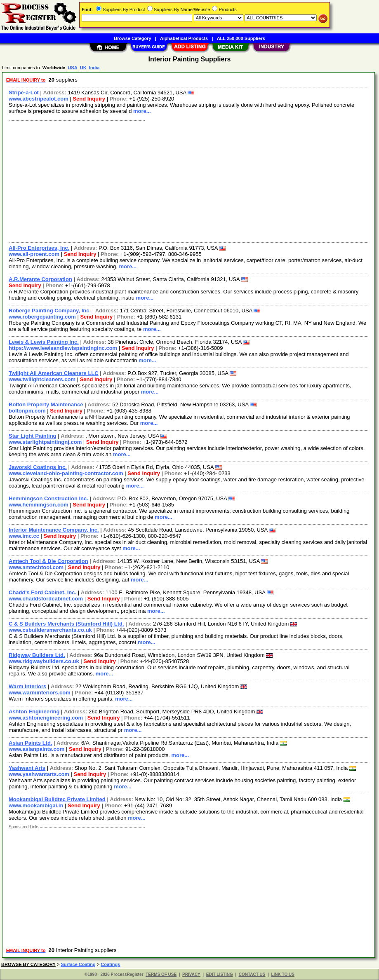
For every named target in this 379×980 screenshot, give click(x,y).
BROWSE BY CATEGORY (28, 964)
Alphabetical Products (184, 38)
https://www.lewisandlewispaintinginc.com (63, 348)
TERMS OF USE (161, 974)
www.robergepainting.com (42, 317)
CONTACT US (252, 974)
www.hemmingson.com (39, 505)
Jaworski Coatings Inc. (38, 467)
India (94, 68)
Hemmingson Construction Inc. (48, 498)
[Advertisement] (189, 181)
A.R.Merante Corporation (40, 279)
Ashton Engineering (34, 712)
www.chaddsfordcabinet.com (46, 599)
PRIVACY (191, 974)
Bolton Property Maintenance (46, 404)
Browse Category (132, 38)
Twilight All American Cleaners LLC (54, 373)
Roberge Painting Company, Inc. (50, 311)
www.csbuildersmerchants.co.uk (50, 630)
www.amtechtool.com (36, 567)
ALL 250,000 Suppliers (241, 38)
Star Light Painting (33, 436)
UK (83, 68)
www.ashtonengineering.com (46, 718)
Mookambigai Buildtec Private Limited (57, 799)
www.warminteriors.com (40, 693)
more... (142, 111)
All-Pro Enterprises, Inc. (39, 248)
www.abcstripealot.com (39, 99)
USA (72, 68)
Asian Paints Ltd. (30, 743)
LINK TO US (282, 974)
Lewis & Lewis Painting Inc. (44, 342)
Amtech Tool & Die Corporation (48, 561)
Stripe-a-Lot (24, 93)
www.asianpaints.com (36, 749)
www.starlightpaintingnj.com (45, 442)
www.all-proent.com (34, 254)
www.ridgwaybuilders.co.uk (44, 661)
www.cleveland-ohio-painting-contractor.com (66, 473)
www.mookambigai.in (36, 805)
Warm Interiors (27, 686)
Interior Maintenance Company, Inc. (54, 530)
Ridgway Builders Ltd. (37, 655)
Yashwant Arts (27, 768)
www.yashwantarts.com (39, 774)
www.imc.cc (24, 536)
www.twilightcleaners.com (42, 379)
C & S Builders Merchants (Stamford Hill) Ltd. (66, 624)
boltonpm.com (27, 411)
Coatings (110, 964)
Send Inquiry (89, 99)
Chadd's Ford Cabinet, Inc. (42, 592)
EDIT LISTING (220, 974)
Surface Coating (78, 964)
